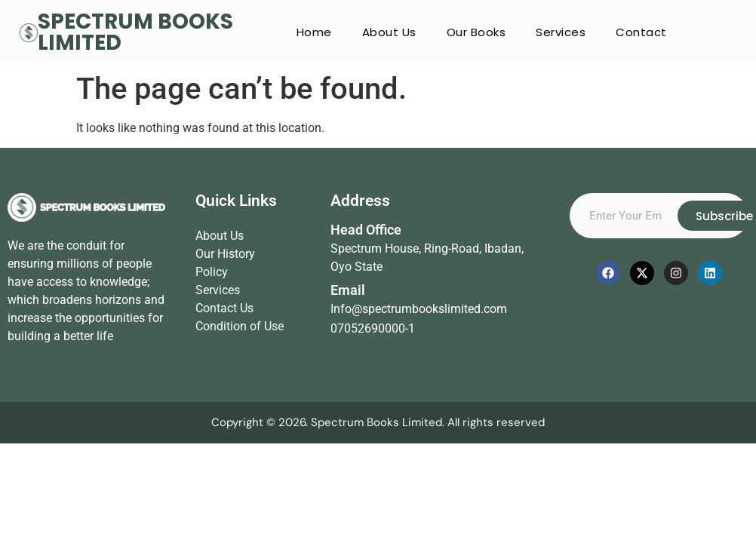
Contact (641, 32)
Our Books (476, 32)
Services (561, 32)
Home (314, 32)
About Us (389, 32)
